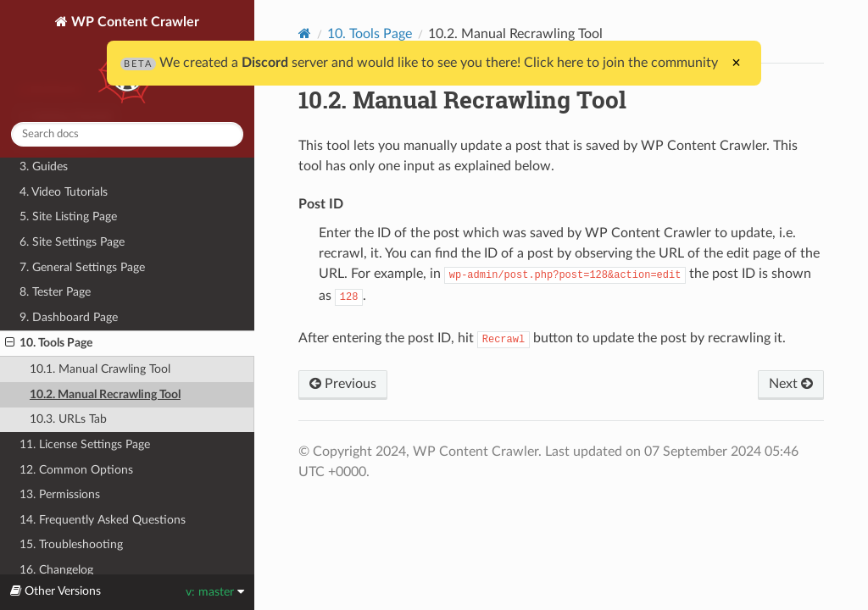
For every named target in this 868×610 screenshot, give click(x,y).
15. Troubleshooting (71, 544)
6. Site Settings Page (72, 242)
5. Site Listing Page (68, 216)
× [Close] (736, 63)
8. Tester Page (55, 292)
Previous (343, 384)
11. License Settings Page (85, 444)
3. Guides (44, 166)
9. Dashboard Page (69, 317)
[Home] (305, 33)
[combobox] (127, 134)
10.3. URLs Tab (68, 419)
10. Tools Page (49, 343)
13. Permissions (60, 494)
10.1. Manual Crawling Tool (100, 369)
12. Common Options (76, 470)
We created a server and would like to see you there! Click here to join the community (419, 63)
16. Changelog (56, 570)
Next (791, 384)
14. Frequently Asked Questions (103, 520)
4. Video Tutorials (64, 192)
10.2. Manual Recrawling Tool (105, 394)
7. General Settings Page (82, 267)
